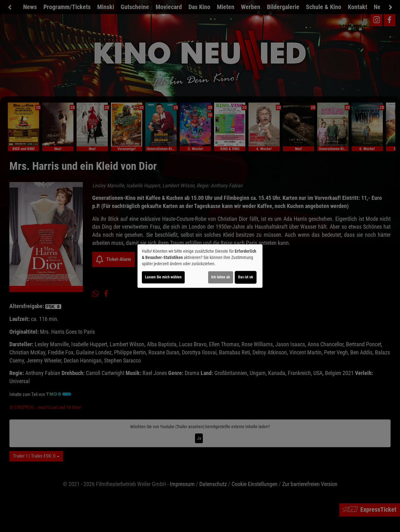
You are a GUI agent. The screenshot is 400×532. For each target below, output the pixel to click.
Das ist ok (246, 277)
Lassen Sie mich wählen (163, 277)
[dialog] (200, 266)
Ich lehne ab (221, 277)
